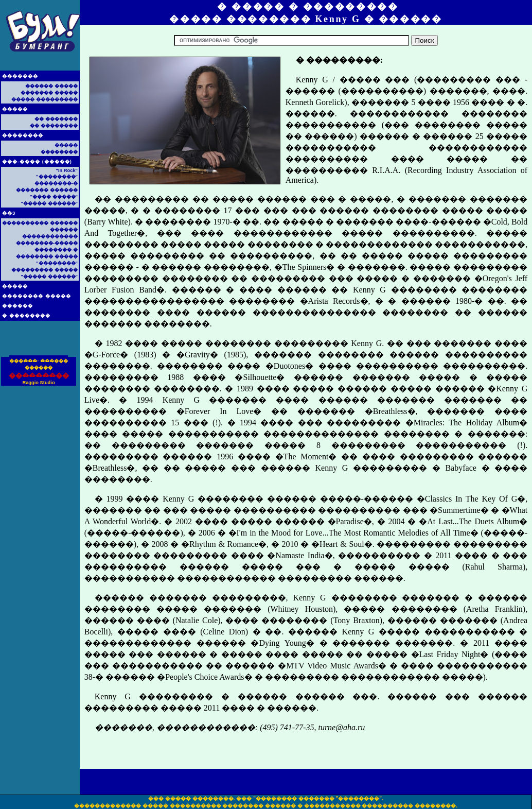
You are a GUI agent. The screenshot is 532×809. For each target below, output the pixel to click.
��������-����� (47, 243)
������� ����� (49, 93)
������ (17, 306)
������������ (50, 236)
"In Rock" (67, 170)
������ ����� (51, 86)
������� (20, 76)
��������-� (56, 183)
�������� (23, 135)
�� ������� (56, 119)
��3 (9, 213)
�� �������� (54, 126)
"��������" (57, 177)
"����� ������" (49, 203)
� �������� (26, 316)
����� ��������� (45, 99)
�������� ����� (37, 296)
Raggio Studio (38, 383)
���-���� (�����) (37, 162)
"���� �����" (54, 197)
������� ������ (47, 190)
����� (15, 109)
